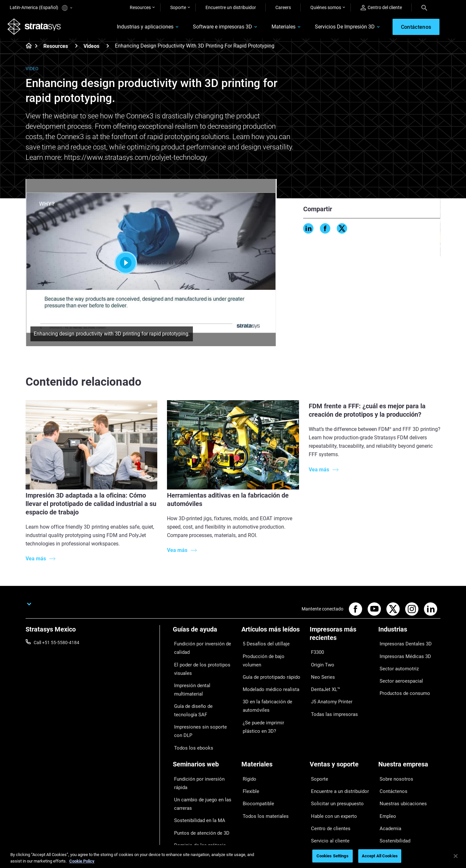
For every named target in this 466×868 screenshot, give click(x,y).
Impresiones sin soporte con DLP (201, 712)
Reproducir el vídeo (151, 265)
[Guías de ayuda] (204, 634)
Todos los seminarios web (199, 818)
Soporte (178, 7)
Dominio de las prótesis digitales (196, 804)
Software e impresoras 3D (215, 28)
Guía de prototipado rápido (268, 664)
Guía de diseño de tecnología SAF (201, 694)
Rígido (248, 754)
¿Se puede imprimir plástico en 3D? (272, 705)
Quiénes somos (326, 7)
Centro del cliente (381, 8)
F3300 (316, 653)
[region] (233, 857)
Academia (388, 792)
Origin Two (321, 663)
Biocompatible (256, 773)
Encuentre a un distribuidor (337, 763)
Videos (91, 48)
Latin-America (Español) (41, 8)
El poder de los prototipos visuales (198, 667)
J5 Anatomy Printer (329, 691)
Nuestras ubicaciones (400, 773)
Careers (283, 7)
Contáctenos (391, 763)
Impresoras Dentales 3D (402, 644)
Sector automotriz (396, 664)
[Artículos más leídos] (272, 634)
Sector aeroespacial (398, 673)
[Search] (424, 7)
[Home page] (27, 49)
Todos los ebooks (190, 726)
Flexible (249, 763)
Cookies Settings (333, 856)
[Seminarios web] (204, 743)
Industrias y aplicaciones (137, 28)
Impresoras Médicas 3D (402, 654)
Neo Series (320, 672)
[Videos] (108, 48)
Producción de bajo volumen (270, 654)
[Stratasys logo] (37, 28)
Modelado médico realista (267, 673)
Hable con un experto (331, 782)
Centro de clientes (327, 792)
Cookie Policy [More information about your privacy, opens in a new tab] (82, 861)
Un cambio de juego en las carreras (199, 767)
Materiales (276, 28)
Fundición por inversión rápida (203, 754)
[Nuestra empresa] (409, 743)
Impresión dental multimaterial (203, 680)
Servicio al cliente (327, 801)
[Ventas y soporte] (341, 743)
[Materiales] (272, 743)
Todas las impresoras (331, 700)
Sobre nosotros (394, 754)
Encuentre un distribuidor (231, 7)
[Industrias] (409, 634)
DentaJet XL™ (324, 681)
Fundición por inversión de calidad (199, 649)
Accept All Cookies (380, 856)
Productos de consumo (402, 683)
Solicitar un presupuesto (334, 773)
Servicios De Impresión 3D (337, 28)
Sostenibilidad (392, 801)
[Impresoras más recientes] (341, 638)
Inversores (389, 811)
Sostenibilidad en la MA (196, 781)
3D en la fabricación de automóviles (264, 687)
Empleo (386, 782)
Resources (140, 7)
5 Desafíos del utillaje (262, 644)
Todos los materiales (262, 782)
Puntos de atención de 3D (198, 791)
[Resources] (76, 48)
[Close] (456, 856)
